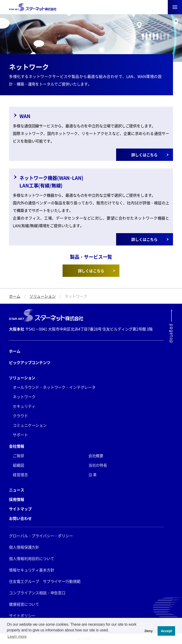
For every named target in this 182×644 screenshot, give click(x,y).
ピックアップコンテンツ (30, 362)
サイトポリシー (22, 615)
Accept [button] (166, 631)
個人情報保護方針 (24, 547)
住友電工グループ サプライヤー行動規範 (45, 581)
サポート (20, 435)
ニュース (16, 490)
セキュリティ (24, 406)
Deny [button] (149, 631)
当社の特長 (98, 465)
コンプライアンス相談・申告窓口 (37, 593)
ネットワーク (24, 397)
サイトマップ (20, 509)
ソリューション (43, 296)
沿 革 (93, 475)
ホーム (15, 296)
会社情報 (16, 446)
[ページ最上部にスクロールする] (171, 326)
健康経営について (24, 604)
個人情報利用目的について (32, 558)
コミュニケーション (30, 425)
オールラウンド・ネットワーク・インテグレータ (54, 387)
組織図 (18, 465)
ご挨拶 (18, 456)
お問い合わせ (20, 518)
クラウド (20, 416)
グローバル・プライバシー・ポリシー (41, 536)
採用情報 (16, 499)
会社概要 (96, 456)
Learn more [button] (17, 637)
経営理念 (20, 475)
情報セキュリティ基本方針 (32, 570)
